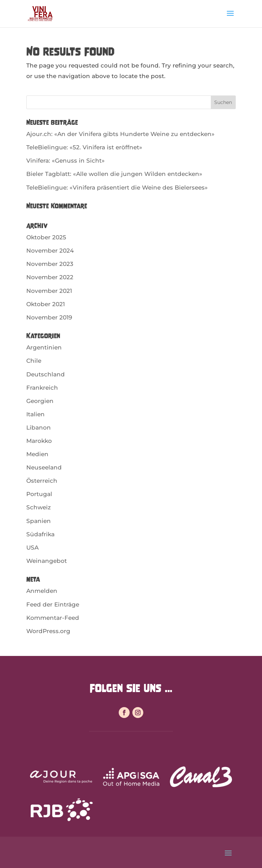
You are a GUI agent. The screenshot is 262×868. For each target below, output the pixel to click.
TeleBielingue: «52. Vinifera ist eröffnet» (84, 147)
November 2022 (50, 277)
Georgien (40, 401)
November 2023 (50, 264)
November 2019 (49, 317)
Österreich (42, 481)
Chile (34, 361)
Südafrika (40, 534)
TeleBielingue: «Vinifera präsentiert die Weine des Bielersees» (117, 188)
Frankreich (42, 388)
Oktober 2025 (46, 237)
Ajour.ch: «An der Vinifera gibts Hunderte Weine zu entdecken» (120, 134)
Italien (35, 414)
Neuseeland (44, 467)
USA (32, 548)
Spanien (39, 521)
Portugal (39, 494)
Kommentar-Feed (53, 618)
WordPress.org (48, 631)
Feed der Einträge (53, 604)
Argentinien (44, 347)
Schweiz (39, 507)
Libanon (39, 428)
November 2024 (50, 251)
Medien (37, 454)
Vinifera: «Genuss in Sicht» (65, 161)
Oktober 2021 (46, 304)
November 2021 (49, 291)
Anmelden (42, 591)
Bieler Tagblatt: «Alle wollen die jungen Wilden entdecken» (114, 174)
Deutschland (46, 374)
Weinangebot (47, 561)
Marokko (39, 441)
